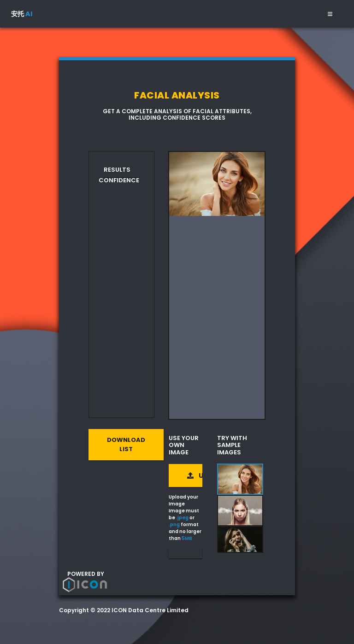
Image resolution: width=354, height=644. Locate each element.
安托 (22, 14)
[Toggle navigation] (330, 14)
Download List (126, 444)
